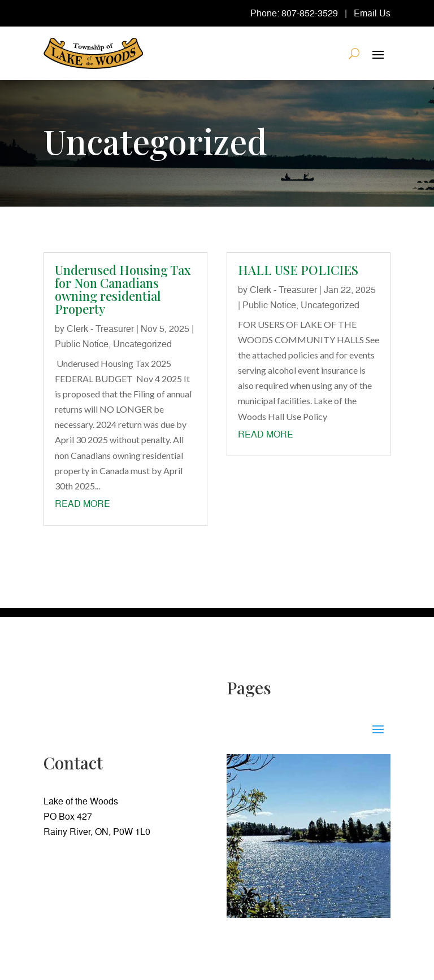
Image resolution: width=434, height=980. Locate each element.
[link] (93, 53)
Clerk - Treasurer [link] (100, 329)
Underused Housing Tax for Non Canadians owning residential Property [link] (123, 289)
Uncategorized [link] (142, 344)
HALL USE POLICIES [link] (298, 270)
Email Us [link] (372, 13)
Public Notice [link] (82, 344)
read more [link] (83, 504)
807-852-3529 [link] (310, 13)
